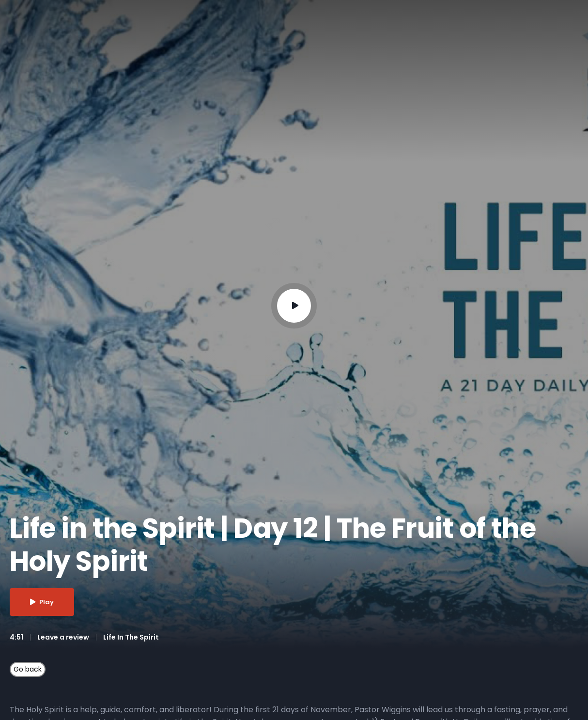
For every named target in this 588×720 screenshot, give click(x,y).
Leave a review (63, 637)
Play (42, 602)
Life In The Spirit (131, 637)
